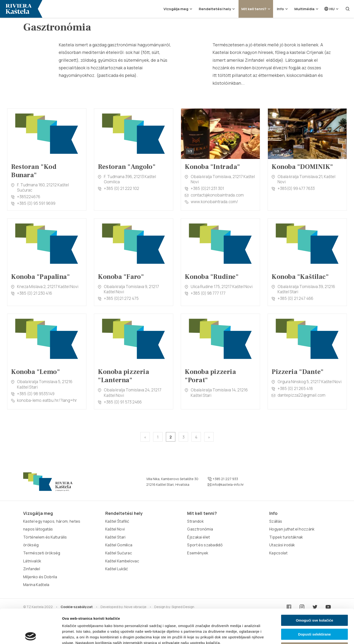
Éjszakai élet (199, 537)
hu (329, 9)
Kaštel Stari (115, 537)
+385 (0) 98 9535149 (36, 394)
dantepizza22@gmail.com (301, 395)
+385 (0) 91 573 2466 (123, 402)
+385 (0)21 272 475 (121, 298)
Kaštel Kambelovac (122, 561)
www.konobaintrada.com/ (214, 202)
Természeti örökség (42, 553)
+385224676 (29, 197)
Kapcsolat (278, 553)
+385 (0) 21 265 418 (295, 388)
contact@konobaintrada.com (217, 195)
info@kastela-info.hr (226, 484)
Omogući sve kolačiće (314, 586)
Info (280, 9)
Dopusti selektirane (314, 600)
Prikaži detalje (245, 635)
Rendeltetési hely (215, 9)
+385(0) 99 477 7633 (296, 188)
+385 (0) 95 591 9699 (36, 203)
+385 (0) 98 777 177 (208, 293)
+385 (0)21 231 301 (207, 188)
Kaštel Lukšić (117, 569)
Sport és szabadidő (205, 545)
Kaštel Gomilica (119, 545)
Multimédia (304, 9)
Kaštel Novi (115, 529)
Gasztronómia (200, 529)
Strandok (195, 521)
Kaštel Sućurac (119, 553)
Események (198, 553)
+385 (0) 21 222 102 (122, 188)
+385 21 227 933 (223, 479)
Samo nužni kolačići (314, 614)
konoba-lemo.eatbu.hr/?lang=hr (47, 400)
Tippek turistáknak (286, 537)
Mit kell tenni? (254, 9)
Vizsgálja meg (176, 9)
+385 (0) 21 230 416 (35, 293)
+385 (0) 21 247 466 (295, 298)
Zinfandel (32, 569)
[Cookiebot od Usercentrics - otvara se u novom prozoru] (31, 635)
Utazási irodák (282, 545)
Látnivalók (32, 561)
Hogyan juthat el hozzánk (292, 529)
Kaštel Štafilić (117, 521)
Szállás (276, 521)
